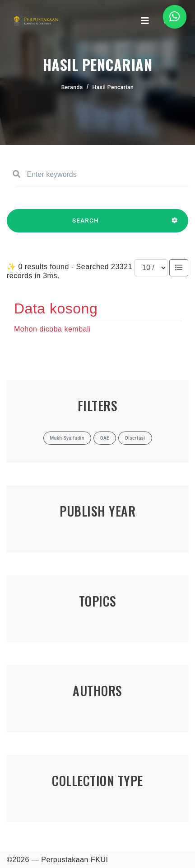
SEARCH (86, 225)
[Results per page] (151, 268)
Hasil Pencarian (113, 87)
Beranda (72, 87)
